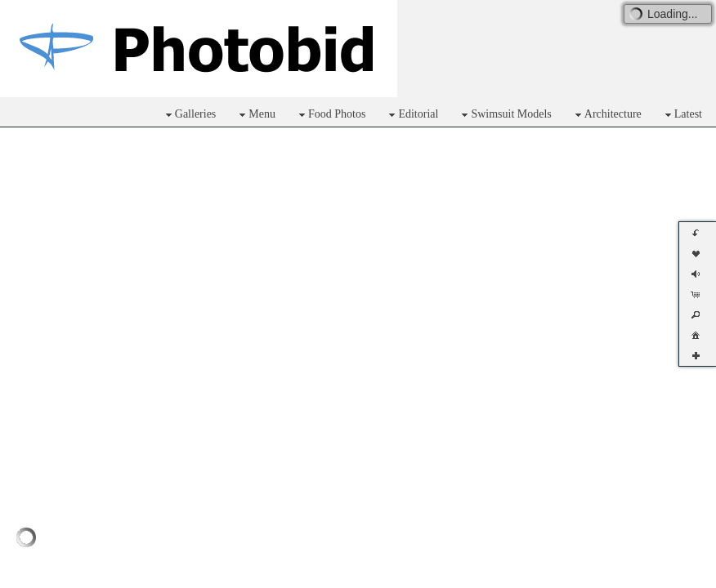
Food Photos (330, 115)
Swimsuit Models (504, 115)
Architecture (606, 115)
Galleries (189, 115)
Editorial (412, 115)
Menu (255, 115)
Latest (682, 115)
